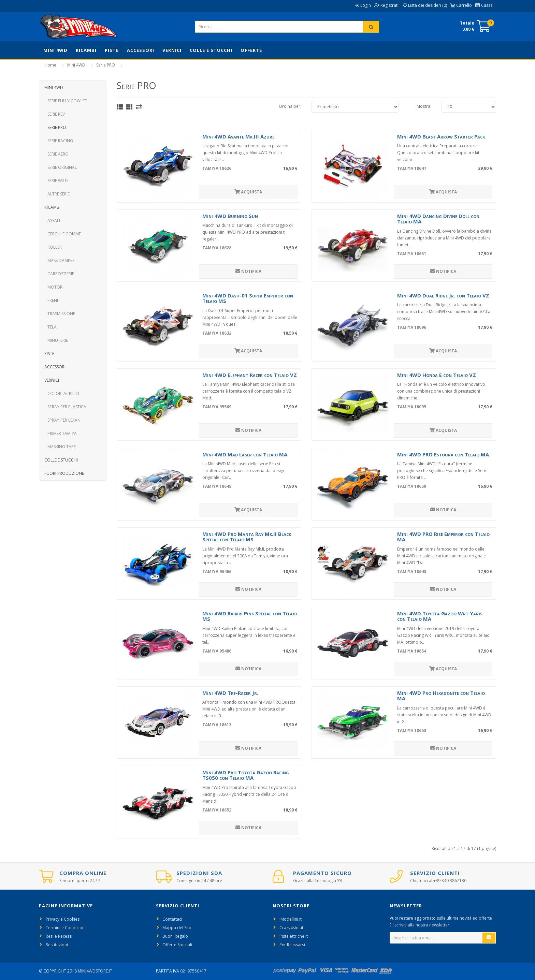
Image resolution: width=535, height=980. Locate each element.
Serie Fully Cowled (66, 101)
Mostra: (424, 106)
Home (50, 65)
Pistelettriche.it (294, 936)
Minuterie (56, 340)
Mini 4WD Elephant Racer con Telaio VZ (250, 375)
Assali (52, 221)
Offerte (251, 50)
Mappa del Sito (177, 928)
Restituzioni (57, 945)
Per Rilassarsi (292, 945)
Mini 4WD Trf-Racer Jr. (230, 693)
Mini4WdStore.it (95, 971)
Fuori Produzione (64, 473)
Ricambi (86, 50)
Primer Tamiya (61, 433)
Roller (53, 247)
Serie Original (61, 167)
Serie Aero (56, 154)
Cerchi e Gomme (63, 234)
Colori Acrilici (62, 393)
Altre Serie (57, 194)
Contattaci (172, 919)
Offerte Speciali (177, 945)
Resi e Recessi (59, 936)
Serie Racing (59, 141)
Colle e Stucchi (211, 50)
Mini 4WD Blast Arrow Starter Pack (441, 136)
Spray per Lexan (62, 420)
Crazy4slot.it (291, 928)
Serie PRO (106, 65)
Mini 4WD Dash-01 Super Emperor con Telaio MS (248, 298)
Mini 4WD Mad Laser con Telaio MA (245, 454)
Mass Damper (60, 260)
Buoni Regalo (175, 936)
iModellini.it (291, 919)
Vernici (172, 50)
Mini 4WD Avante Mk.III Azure (238, 136)
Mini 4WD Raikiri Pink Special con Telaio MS (250, 616)
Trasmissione (60, 314)
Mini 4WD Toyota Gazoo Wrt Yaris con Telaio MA (440, 616)
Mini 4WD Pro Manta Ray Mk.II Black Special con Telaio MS (247, 537)
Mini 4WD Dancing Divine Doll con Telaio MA (438, 219)
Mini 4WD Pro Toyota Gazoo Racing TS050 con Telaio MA (246, 775)
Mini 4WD (55, 50)
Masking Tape (60, 447)
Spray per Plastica (65, 407)
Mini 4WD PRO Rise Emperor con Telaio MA (443, 537)
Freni (51, 300)
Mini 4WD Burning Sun (230, 216)
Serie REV (55, 114)
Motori (54, 287)
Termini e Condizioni (66, 928)
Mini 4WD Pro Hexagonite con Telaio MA (441, 696)
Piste (112, 50)
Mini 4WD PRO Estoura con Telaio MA (443, 454)
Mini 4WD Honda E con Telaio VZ (437, 375)
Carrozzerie (59, 274)
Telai (51, 327)
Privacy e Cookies (63, 919)
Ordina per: (290, 106)
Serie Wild (56, 181)
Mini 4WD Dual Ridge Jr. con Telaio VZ (443, 295)
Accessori (141, 50)
